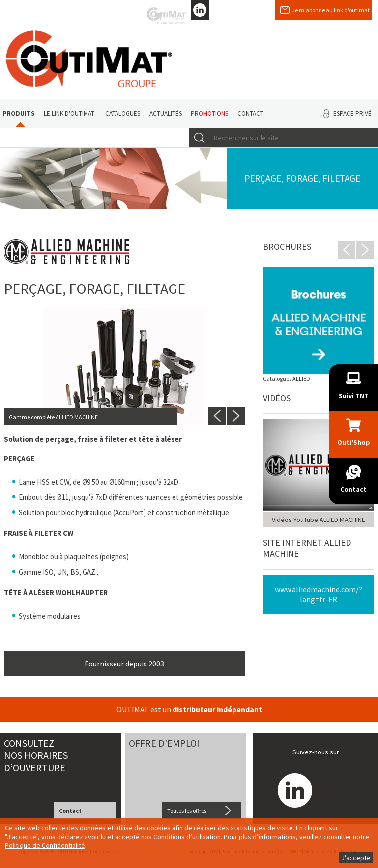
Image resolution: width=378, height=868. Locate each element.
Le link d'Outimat (69, 113)
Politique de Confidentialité (45, 845)
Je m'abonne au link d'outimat (331, 10)
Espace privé (352, 113)
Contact (250, 113)
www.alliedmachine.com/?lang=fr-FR (319, 594)
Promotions (209, 113)
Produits (19, 113)
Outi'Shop (354, 442)
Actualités (166, 113)
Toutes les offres (187, 811)
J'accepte (356, 858)
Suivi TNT (354, 396)
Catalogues (123, 113)
